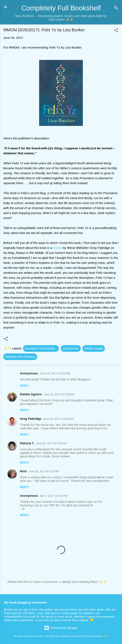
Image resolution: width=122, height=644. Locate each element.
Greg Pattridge (31, 419)
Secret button (104, 620)
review (57, 248)
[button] (116, 31)
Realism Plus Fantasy (20, 357)
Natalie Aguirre (31, 394)
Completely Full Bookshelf (61, 8)
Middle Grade (94, 348)
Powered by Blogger (61, 628)
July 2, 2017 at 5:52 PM (54, 496)
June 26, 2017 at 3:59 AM (59, 394)
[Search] (116, 8)
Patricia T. (27, 443)
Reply (25, 386)
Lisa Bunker (71, 348)
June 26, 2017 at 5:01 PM (44, 471)
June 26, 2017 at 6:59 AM (51, 443)
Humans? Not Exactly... (41, 348)
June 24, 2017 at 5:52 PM (55, 373)
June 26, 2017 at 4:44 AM (58, 419)
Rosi (23, 471)
